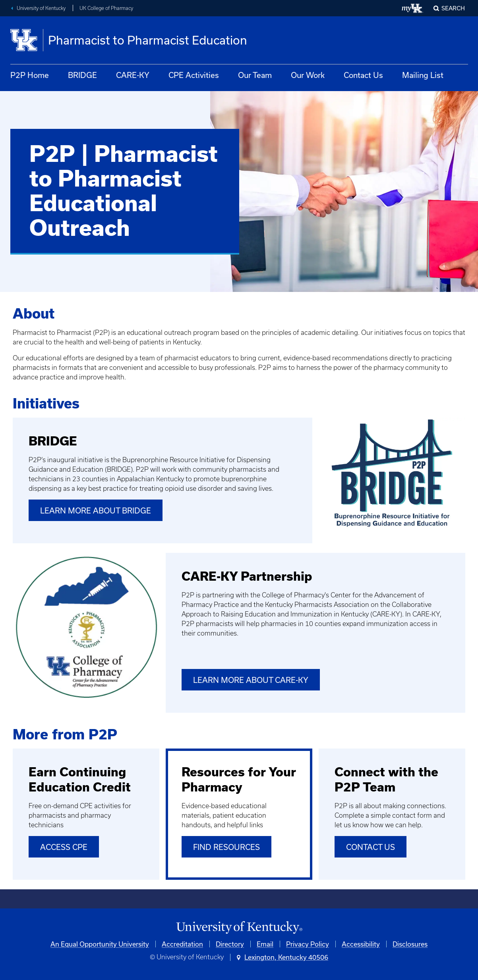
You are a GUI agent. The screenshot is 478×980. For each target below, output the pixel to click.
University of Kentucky (41, 8)
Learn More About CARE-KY (251, 680)
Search (453, 8)
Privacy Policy (308, 944)
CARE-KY (133, 75)
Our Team (255, 75)
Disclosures (410, 944)
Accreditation (182, 944)
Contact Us (363, 75)
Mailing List (423, 75)
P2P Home (30, 75)
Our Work (308, 75)
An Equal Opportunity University (100, 944)
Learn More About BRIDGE (96, 510)
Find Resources (226, 847)
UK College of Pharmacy (106, 8)
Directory (230, 944)
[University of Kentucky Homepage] (239, 928)
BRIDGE (82, 75)
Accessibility (361, 944)
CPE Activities (194, 75)
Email (265, 944)
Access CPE (64, 847)
